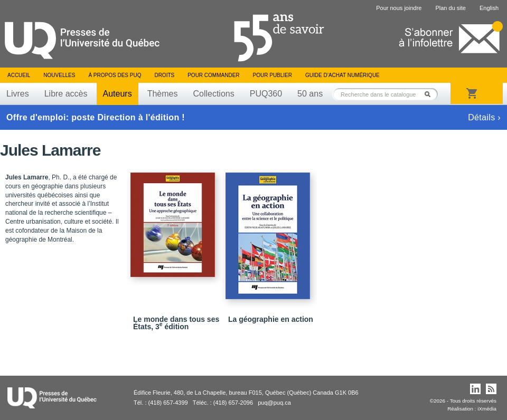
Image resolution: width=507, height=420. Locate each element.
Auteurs (118, 94)
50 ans (310, 94)
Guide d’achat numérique (342, 75)
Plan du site (450, 8)
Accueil (19, 75)
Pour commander (213, 75)
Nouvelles (59, 75)
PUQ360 (266, 94)
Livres (18, 94)
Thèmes (163, 94)
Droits (164, 75)
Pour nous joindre (399, 8)
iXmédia (487, 409)
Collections (213, 94)
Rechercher (430, 94)
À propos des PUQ (115, 75)
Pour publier (273, 75)
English (489, 8)
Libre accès (66, 94)
